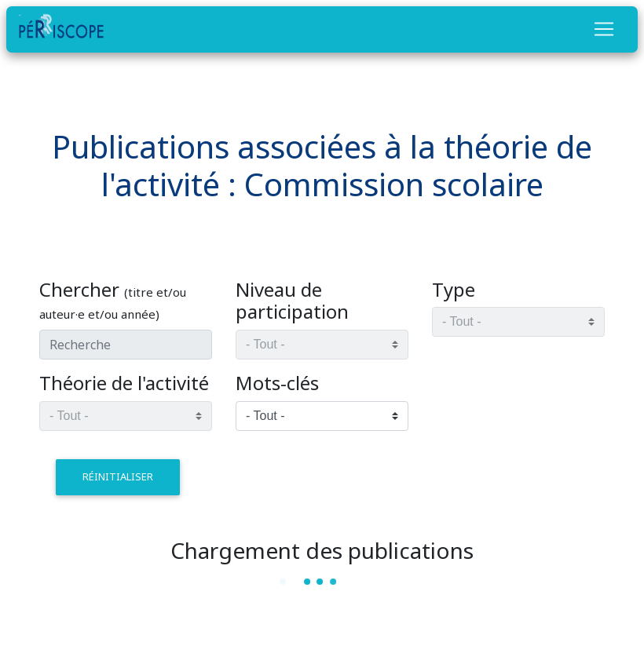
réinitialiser (118, 476)
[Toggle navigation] (604, 29)
